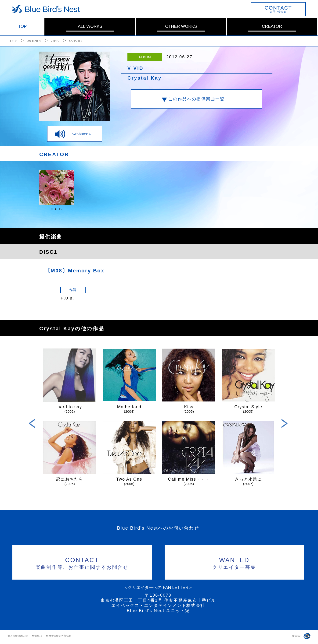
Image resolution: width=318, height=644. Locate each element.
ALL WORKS (90, 26)
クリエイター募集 (234, 563)
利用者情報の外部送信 (59, 636)
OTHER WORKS (181, 26)
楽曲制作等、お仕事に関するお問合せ (82, 563)
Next (284, 423)
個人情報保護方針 (18, 636)
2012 (55, 41)
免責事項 (37, 636)
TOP (23, 26)
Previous (32, 423)
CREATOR (272, 26)
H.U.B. (67, 298)
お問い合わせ (278, 9)
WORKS (34, 41)
